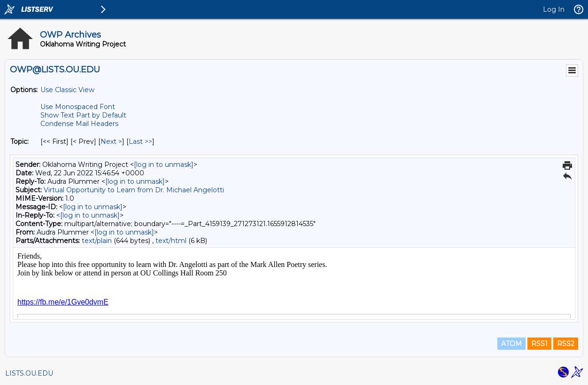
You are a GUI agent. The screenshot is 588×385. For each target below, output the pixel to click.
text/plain (97, 241)
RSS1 (539, 344)
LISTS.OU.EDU (29, 373)
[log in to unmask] (164, 165)
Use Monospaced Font (78, 107)
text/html (171, 241)
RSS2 (566, 344)
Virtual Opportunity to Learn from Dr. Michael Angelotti (134, 190)
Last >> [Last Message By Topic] (140, 141)
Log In (554, 9)
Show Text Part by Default (83, 115)
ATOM (511, 344)
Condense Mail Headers (79, 124)
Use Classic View (67, 90)
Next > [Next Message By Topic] (111, 141)
